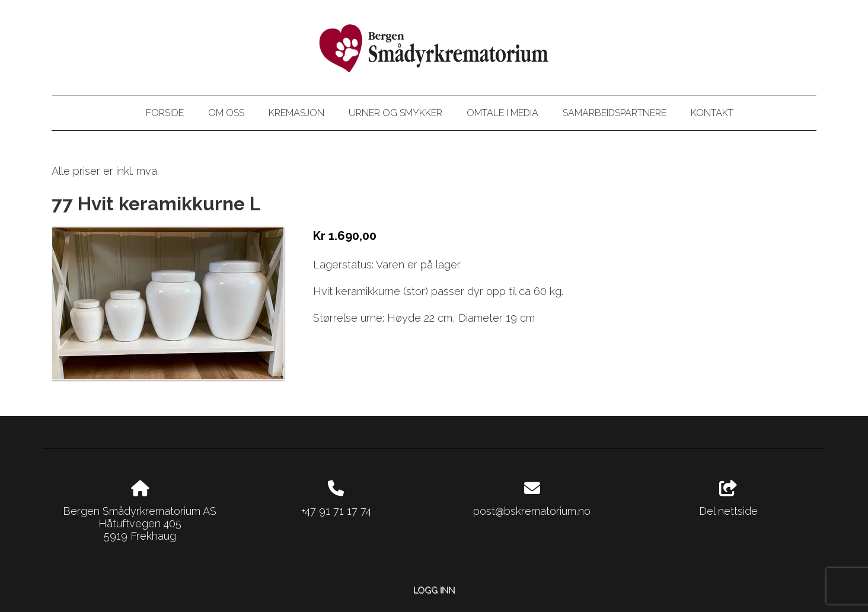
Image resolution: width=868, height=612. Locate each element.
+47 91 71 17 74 (336, 511)
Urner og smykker (395, 113)
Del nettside (728, 499)
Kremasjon (296, 113)
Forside (165, 113)
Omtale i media (502, 113)
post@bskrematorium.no (532, 511)
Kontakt (712, 113)
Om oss (226, 113)
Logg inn (434, 590)
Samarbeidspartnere (615, 113)
